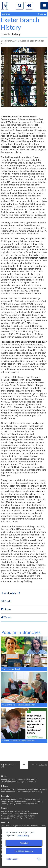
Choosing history (8, 816)
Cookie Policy (23, 836)
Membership (31, 782)
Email (6, 601)
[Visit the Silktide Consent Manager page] (39, 859)
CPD (14, 789)
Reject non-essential (24, 851)
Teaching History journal (11, 804)
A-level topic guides (10, 814)
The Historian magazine (11, 826)
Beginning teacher (24, 789)
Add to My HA (10, 593)
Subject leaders (40, 789)
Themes (42, 826)
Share (6, 609)
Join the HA (6, 782)
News (14, 780)
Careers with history (25, 816)
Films (16, 818)
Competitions (22, 792)
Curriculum (6, 789)
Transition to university (29, 814)
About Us (22, 780)
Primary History (36, 792)
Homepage (6, 780)
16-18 (27, 811)
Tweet (6, 617)
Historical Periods (29, 826)
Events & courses (27, 818)
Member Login (18, 782)
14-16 (20, 811)
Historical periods (9, 811)
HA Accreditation (8, 792)
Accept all (24, 843)
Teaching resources (31, 804)
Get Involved (33, 780)
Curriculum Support (9, 799)
